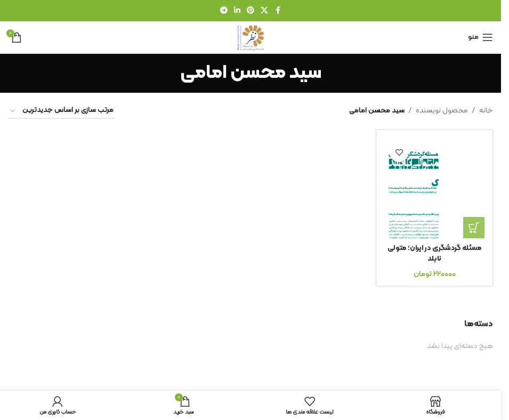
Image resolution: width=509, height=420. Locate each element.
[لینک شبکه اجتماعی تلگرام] (224, 11)
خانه (486, 111)
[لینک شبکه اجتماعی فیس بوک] (278, 11)
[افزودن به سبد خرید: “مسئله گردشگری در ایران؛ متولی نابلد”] (474, 228)
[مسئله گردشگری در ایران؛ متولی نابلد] (434, 188)
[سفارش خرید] (61, 111)
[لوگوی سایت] (251, 37)
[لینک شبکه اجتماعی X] (264, 11)
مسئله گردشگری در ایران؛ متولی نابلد (434, 253)
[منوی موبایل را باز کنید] (480, 37)
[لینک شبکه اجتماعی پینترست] (251, 11)
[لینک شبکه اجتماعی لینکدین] (237, 11)
